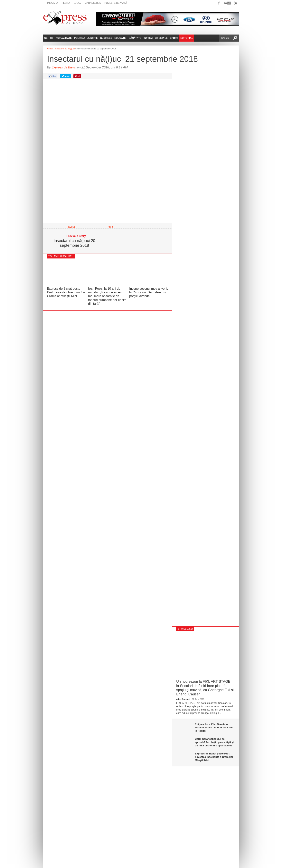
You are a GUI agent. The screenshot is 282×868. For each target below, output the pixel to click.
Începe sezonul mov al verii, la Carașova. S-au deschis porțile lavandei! (149, 292)
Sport (174, 38)
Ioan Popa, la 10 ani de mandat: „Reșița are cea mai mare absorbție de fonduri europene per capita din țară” (107, 296)
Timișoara (52, 3)
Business (106, 38)
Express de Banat (64, 67)
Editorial (187, 38)
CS (46, 38)
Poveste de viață (116, 3)
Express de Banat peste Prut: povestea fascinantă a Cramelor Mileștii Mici (66, 292)
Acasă (50, 49)
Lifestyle (161, 38)
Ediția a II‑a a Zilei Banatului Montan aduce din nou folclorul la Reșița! (214, 727)
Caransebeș (93, 3)
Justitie (93, 38)
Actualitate (64, 38)
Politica (80, 38)
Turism (148, 38)
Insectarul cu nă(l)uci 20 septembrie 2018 (74, 243)
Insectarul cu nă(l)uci (65, 49)
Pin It (110, 227)
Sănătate (135, 38)
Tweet (71, 227)
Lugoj (77, 3)
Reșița (66, 3)
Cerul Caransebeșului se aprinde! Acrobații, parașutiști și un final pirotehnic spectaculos (214, 742)
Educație (120, 38)
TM (52, 38)
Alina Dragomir (183, 699)
